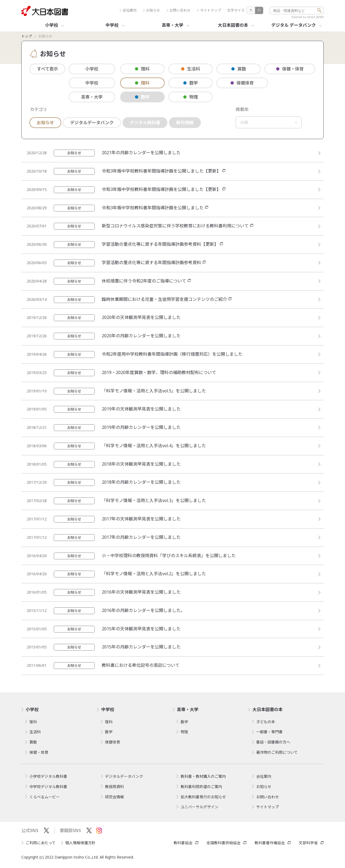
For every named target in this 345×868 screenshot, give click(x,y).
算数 (239, 69)
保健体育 (242, 83)
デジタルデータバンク (92, 123)
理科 (142, 69)
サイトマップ (209, 10)
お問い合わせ (179, 10)
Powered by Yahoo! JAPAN (308, 17)
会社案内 (128, 10)
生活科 (191, 69)
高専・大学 (92, 97)
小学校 (92, 69)
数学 (191, 83)
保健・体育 (290, 69)
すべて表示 (48, 69)
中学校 (92, 83)
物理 (191, 97)
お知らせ (152, 10)
